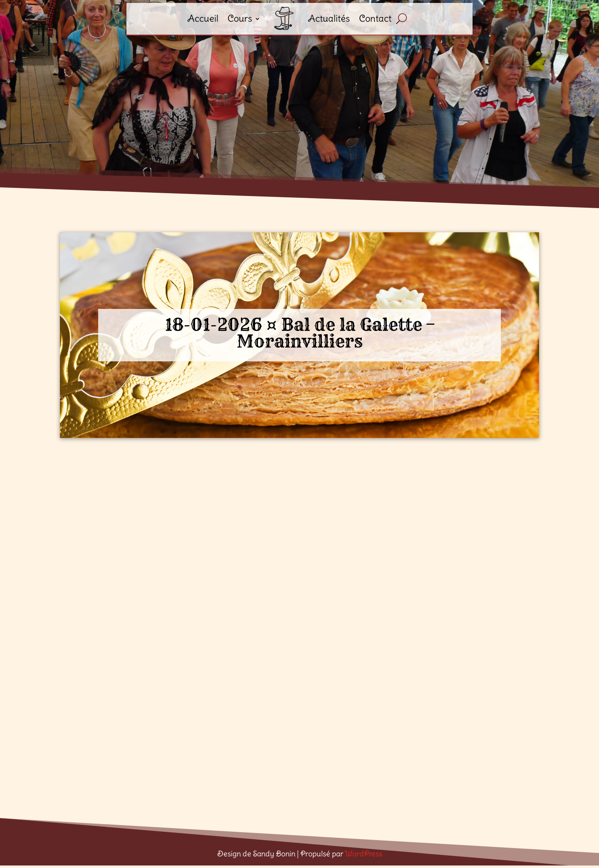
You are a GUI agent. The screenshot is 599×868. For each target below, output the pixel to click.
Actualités (329, 19)
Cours (240, 19)
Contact (375, 19)
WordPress (364, 854)
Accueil (203, 19)
